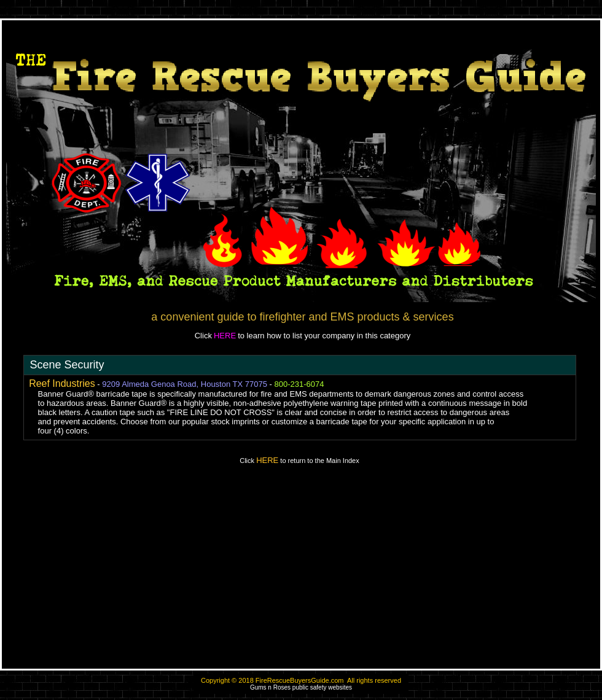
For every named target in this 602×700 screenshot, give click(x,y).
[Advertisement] (301, 572)
